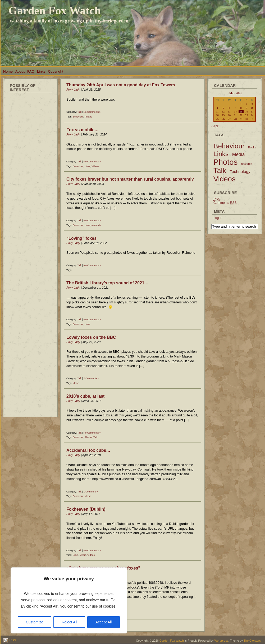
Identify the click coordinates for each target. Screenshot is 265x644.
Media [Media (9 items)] (239, 154)
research (96, 225)
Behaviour (78, 117)
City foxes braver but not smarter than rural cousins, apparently (130, 179)
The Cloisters (252, 641)
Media (76, 383)
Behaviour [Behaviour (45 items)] (229, 146)
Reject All (69, 622)
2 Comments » (91, 378)
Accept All (104, 622)
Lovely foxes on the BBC (91, 337)
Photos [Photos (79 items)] (225, 162)
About (20, 71)
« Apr (215, 126)
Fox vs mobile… (83, 130)
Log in (218, 218)
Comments (225, 203)
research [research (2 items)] (247, 164)
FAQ (31, 71)
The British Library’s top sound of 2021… (108, 283)
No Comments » (92, 112)
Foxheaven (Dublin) (86, 509)
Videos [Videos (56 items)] (225, 179)
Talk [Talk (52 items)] (220, 171)
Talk (79, 112)
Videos (95, 166)
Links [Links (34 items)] (221, 154)
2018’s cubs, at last (85, 396)
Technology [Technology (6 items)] (240, 171)
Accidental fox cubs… (88, 450)
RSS (12, 640)
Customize (35, 622)
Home (8, 71)
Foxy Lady (73, 90)
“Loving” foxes (81, 238)
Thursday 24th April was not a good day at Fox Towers (121, 85)
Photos (88, 117)
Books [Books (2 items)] (252, 147)
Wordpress (221, 641)
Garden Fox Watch (55, 10)
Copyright (56, 71)
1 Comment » (91, 492)
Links (41, 71)
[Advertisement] (30, 174)
